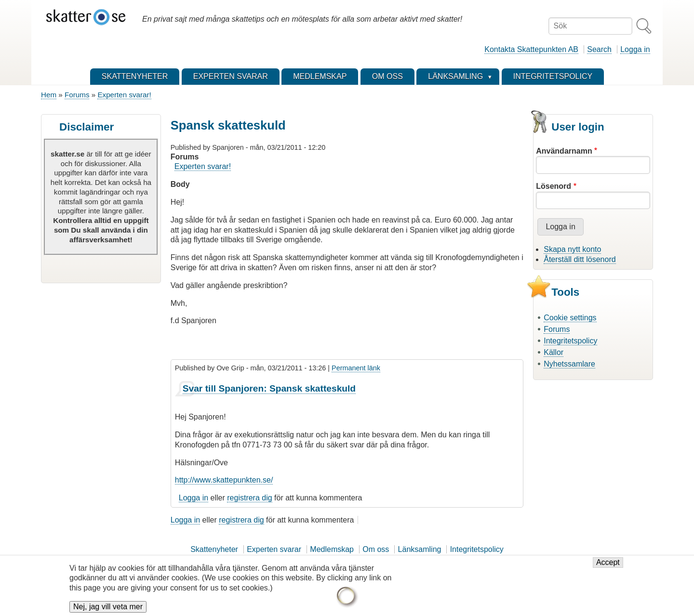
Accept (608, 569)
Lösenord (554, 186)
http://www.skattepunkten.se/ (224, 480)
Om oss (376, 549)
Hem (49, 95)
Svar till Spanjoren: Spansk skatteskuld (269, 388)
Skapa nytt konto (572, 249)
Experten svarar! (124, 95)
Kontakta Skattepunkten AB (531, 49)
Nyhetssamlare (569, 364)
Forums (77, 95)
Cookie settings (570, 318)
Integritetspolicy (570, 341)
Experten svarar (274, 549)
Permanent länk (356, 368)
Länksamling (420, 549)
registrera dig (249, 498)
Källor (554, 352)
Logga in (635, 49)
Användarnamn (564, 151)
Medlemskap (332, 549)
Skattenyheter (214, 549)
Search (599, 49)
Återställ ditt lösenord (580, 259)
